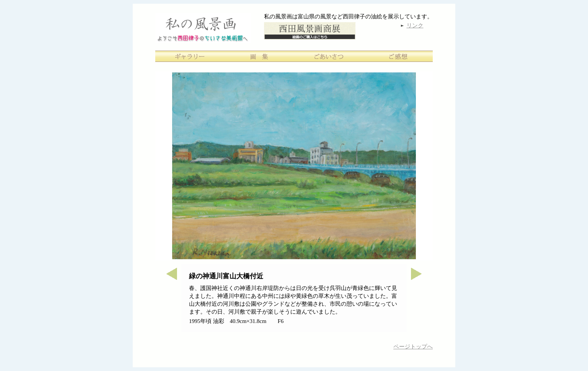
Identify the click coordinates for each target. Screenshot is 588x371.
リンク (415, 26)
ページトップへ (413, 347)
